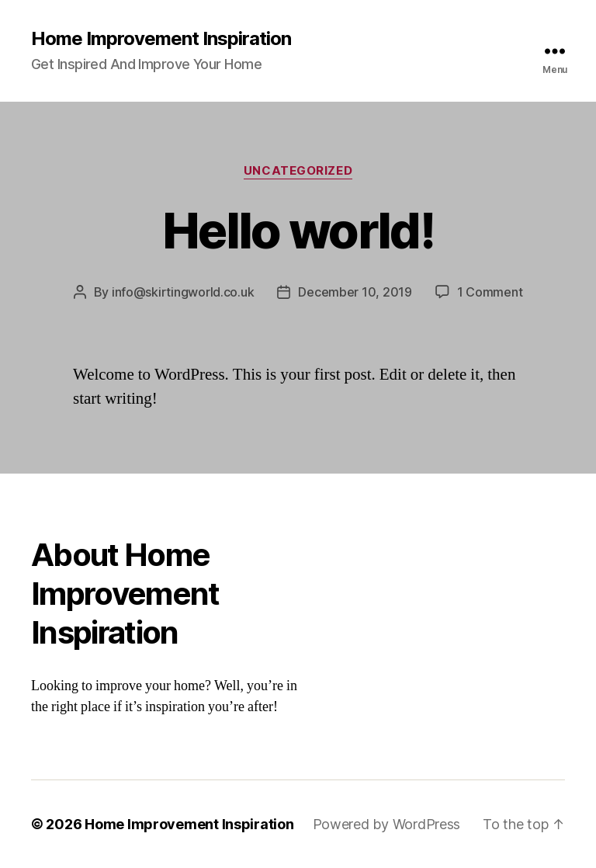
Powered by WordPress (387, 824)
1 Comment (490, 292)
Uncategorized (298, 171)
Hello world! (298, 230)
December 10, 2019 (355, 292)
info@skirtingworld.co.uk (183, 292)
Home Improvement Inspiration (161, 39)
